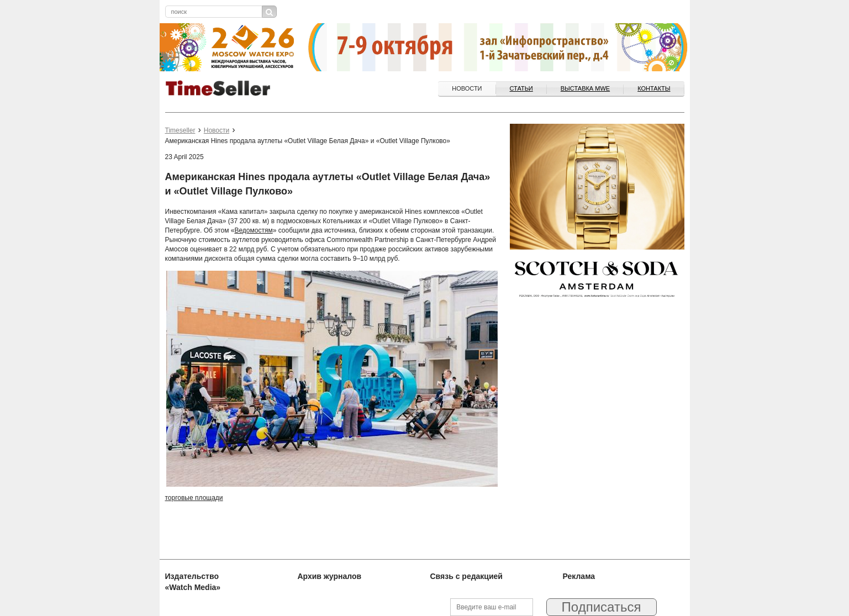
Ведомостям (253, 230)
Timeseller (180, 130)
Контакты (654, 88)
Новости (467, 88)
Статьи (521, 88)
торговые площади (194, 498)
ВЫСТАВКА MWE (585, 88)
